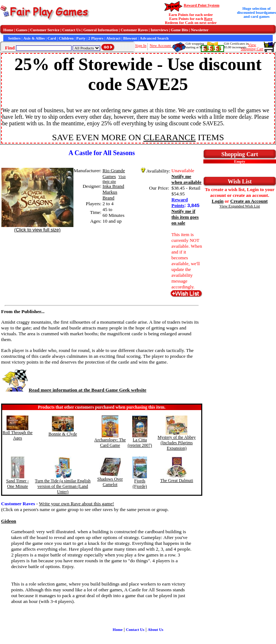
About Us (156, 630)
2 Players (96, 38)
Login (218, 201)
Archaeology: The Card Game (110, 443)
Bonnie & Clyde (63, 434)
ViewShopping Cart (252, 47)
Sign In (141, 46)
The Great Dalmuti (177, 481)
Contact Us (71, 30)
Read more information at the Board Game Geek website (74, 390)
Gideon (9, 521)
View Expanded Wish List (240, 206)
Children (66, 38)
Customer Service (45, 30)
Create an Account (249, 201)
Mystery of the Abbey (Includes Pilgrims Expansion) (177, 443)
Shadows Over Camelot (110, 482)
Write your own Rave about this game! (76, 504)
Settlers (14, 38)
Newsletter (200, 30)
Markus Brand (110, 195)
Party (81, 38)
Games (22, 30)
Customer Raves (134, 30)
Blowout (130, 38)
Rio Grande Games (114, 173)
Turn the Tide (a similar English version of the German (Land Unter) (63, 486)
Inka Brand (113, 186)
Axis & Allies (34, 38)
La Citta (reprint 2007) (140, 443)
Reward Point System (202, 5)
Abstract (113, 38)
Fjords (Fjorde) (140, 484)
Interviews (159, 30)
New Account (161, 46)
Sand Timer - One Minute (18, 484)
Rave (208, 19)
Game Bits (179, 30)
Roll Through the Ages (17, 435)
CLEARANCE (170, 137)
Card (52, 38)
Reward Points (180, 202)
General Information (101, 30)
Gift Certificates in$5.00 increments (236, 45)
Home (8, 30)
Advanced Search (154, 38)
